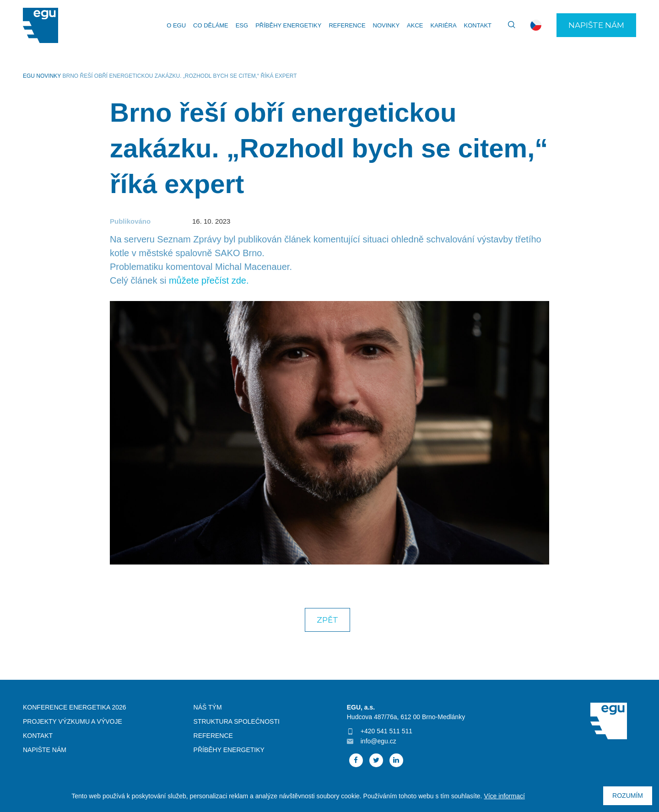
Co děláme (211, 25)
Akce (415, 25)
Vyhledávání (508, 25)
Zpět (327, 620)
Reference (347, 25)
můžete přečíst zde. (209, 280)
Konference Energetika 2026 (75, 707)
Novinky (386, 25)
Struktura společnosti (237, 721)
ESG (242, 25)
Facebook (356, 760)
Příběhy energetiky (288, 25)
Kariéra (443, 25)
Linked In (396, 760)
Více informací (504, 796)
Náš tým (208, 707)
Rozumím (628, 796)
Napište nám (596, 25)
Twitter (376, 760)
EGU (29, 76)
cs (536, 25)
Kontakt (478, 25)
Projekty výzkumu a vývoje (73, 721)
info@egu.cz (378, 741)
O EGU (176, 25)
